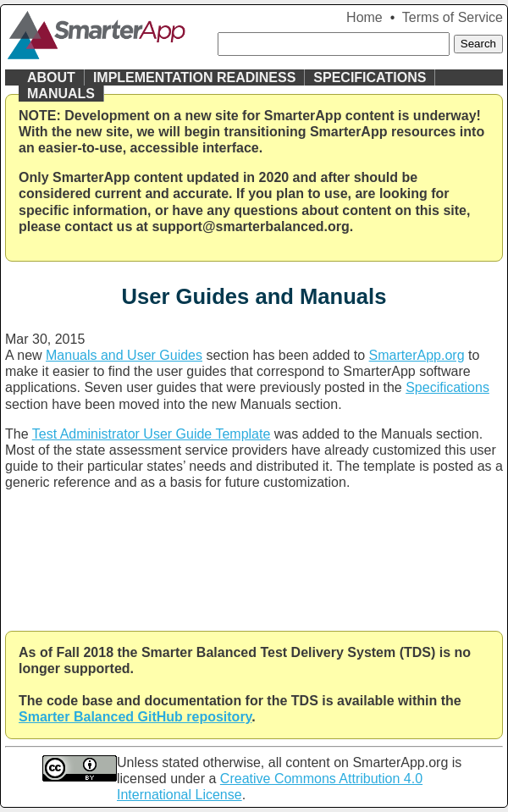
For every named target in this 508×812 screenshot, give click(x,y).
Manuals (61, 94)
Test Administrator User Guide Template (152, 434)
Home (364, 17)
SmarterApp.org (417, 355)
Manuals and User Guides (124, 355)
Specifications (370, 77)
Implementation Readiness (194, 77)
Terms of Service (453, 17)
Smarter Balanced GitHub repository (135, 717)
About (51, 77)
